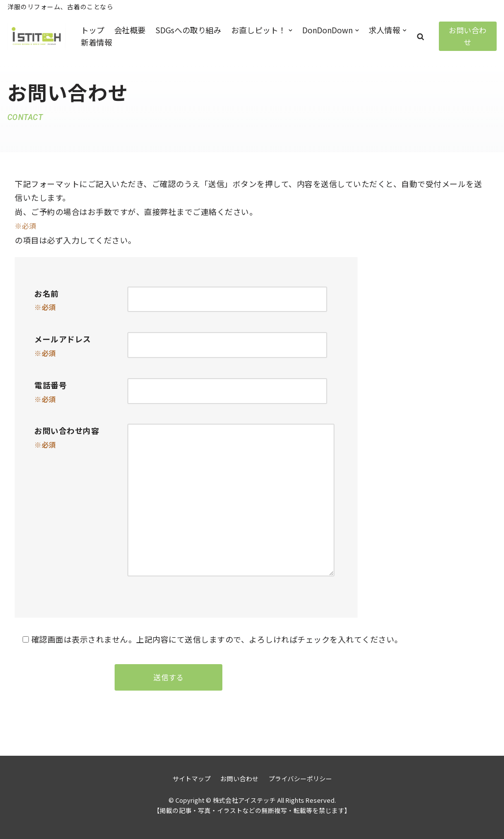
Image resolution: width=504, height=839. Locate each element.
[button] (420, 36)
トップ (93, 30)
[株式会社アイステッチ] (37, 36)
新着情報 (96, 42)
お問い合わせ (468, 36)
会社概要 (130, 30)
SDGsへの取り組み (188, 30)
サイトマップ (192, 779)
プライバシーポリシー (300, 779)
